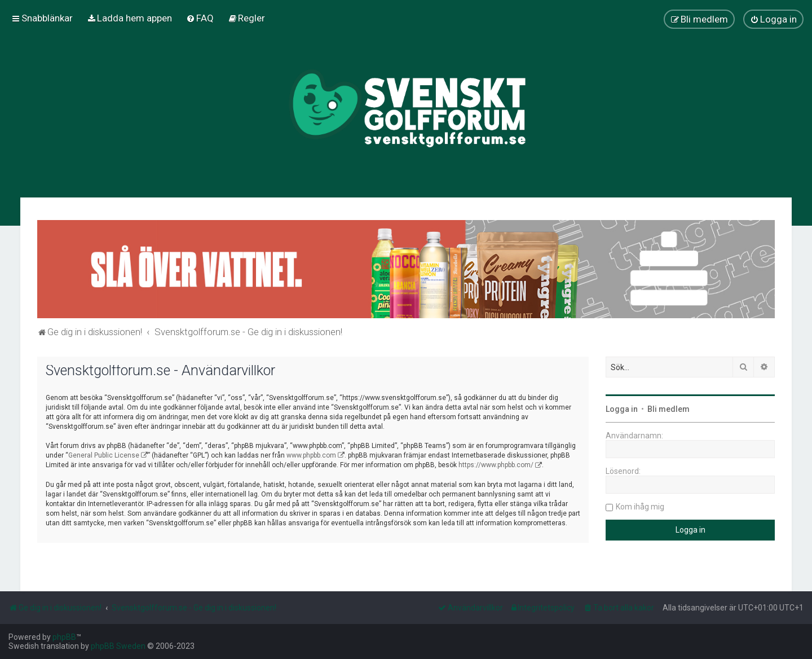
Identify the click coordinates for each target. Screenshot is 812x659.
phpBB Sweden (118, 646)
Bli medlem (668, 409)
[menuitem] (129, 18)
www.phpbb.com (311, 455)
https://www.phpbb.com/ (496, 465)
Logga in (622, 409)
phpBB (64, 637)
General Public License (104, 455)
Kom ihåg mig (640, 507)
